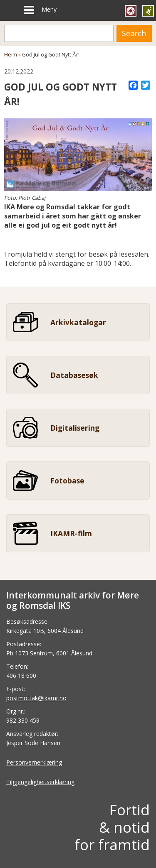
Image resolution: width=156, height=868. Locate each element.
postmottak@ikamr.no (36, 698)
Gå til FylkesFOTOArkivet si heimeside (131, 11)
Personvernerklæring (34, 762)
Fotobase (67, 481)
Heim (11, 55)
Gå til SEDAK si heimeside (148, 11)
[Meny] (29, 10)
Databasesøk (74, 375)
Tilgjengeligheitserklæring (40, 782)
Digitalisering (75, 428)
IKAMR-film (71, 533)
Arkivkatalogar (78, 322)
